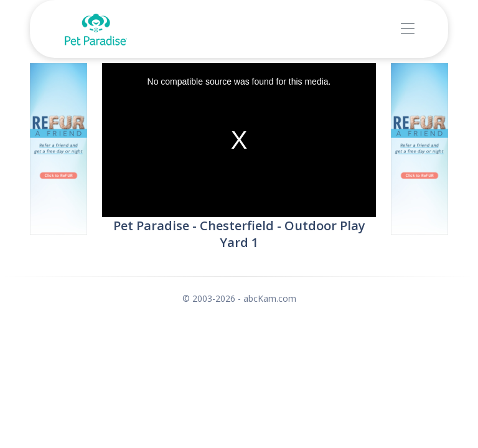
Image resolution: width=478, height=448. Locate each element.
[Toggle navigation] (407, 29)
